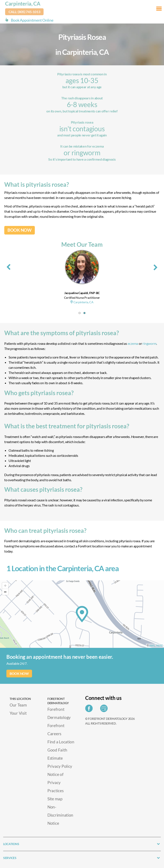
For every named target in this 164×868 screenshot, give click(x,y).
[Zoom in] (5, 586)
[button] (80, 313)
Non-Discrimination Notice (60, 815)
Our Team (18, 705)
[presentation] (9, 266)
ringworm (149, 343)
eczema (133, 343)
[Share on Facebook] (90, 710)
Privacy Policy (60, 766)
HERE (160, 646)
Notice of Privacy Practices (56, 782)
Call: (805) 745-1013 (24, 12)
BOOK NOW (20, 230)
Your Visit (18, 713)
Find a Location (61, 742)
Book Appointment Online (32, 20)
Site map (55, 799)
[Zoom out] (5, 592)
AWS (152, 646)
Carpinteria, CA (23, 4)
